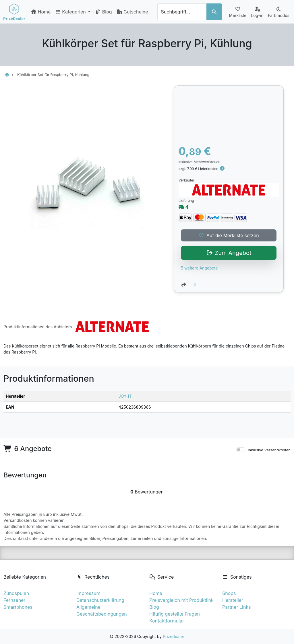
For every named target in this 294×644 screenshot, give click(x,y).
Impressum (88, 593)
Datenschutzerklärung (100, 600)
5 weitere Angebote (199, 268)
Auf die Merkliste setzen (229, 235)
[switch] (241, 450)
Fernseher (14, 600)
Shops (229, 593)
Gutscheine (132, 12)
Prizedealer (174, 636)
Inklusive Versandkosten (269, 450)
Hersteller (233, 600)
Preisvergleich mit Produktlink (181, 600)
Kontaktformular (167, 621)
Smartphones (18, 607)
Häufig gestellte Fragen (175, 614)
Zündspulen (16, 593)
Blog (103, 12)
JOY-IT (125, 396)
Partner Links (237, 607)
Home (41, 12)
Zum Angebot (229, 253)
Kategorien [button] (71, 12)
